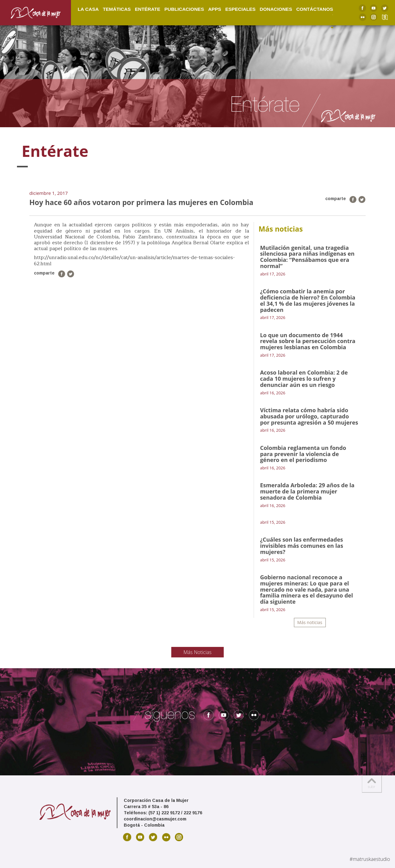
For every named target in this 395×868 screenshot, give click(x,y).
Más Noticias (198, 652)
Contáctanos (315, 9)
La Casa (88, 9)
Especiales (240, 9)
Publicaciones (184, 9)
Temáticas (117, 9)
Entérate (148, 9)
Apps (214, 9)
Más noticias (310, 622)
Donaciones (276, 9)
